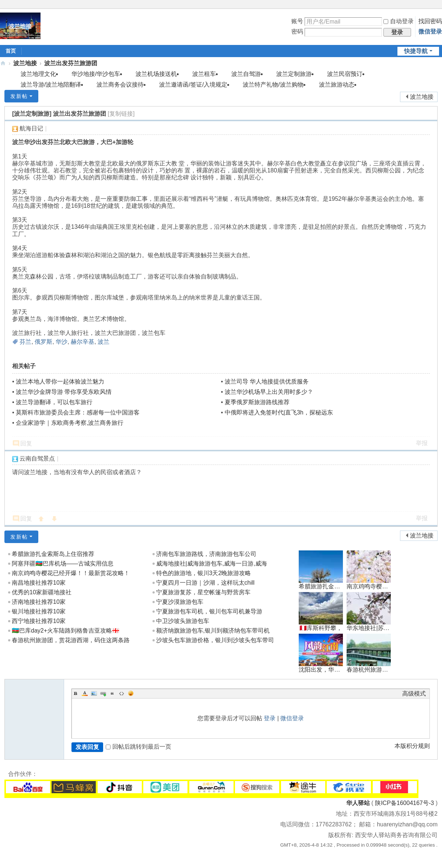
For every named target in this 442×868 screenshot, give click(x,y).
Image (94, 693)
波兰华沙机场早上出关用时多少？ (269, 392)
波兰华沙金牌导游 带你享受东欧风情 (64, 392)
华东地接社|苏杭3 (370, 628)
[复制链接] (121, 114)
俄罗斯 (43, 342)
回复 (26, 443)
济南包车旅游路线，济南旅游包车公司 (206, 554)
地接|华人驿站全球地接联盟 (3, 63)
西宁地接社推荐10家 (39, 621)
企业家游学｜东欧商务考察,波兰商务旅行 (70, 423)
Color (85, 693)
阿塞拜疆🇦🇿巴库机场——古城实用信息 (63, 563)
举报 (422, 443)
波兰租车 (204, 74)
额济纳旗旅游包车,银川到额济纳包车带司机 (213, 631)
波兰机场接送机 (156, 74)
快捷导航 (416, 51)
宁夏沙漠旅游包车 (180, 602)
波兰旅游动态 (337, 85)
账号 (297, 21)
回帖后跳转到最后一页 (138, 747)
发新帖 (19, 96)
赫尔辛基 (83, 342)
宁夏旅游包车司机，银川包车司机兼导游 (209, 611)
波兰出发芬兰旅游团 (71, 63)
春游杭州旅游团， (370, 670)
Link (103, 693)
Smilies (131, 693)
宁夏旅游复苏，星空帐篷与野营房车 (203, 592)
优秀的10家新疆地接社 (42, 592)
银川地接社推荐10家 (39, 611)
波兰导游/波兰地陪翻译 (51, 85)
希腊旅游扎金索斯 (322, 586)
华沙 (62, 342)
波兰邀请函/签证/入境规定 (193, 85)
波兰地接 (25, 63)
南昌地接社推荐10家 (39, 583)
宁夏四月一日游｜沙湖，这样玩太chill (206, 583)
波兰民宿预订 (345, 74)
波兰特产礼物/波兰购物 (273, 85)
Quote (112, 693)
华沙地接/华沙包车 (96, 74)
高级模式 (414, 694)
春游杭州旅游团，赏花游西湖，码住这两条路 (71, 640)
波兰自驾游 (246, 74)
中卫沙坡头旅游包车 (183, 621)
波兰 (104, 342)
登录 (270, 718)
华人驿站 (358, 803)
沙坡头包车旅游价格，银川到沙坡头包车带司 (215, 640)
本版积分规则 (412, 746)
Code (122, 693)
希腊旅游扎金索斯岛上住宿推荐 (53, 554)
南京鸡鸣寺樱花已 (370, 586)
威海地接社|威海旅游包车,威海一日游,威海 (212, 563)
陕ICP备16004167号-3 (404, 803)
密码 (297, 31)
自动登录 (399, 21)
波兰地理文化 (38, 74)
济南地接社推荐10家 (39, 602)
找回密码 (430, 21)
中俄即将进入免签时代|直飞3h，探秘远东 (279, 412)
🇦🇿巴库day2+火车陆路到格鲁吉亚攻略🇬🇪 (66, 631)
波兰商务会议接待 (120, 85)
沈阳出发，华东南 (322, 670)
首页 (11, 51)
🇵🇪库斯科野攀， (321, 628)
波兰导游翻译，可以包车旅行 (54, 402)
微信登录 (430, 31)
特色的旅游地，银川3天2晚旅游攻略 (204, 573)
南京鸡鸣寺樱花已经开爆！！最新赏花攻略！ (71, 573)
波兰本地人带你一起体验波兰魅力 (60, 381)
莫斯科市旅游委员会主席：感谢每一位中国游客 (78, 412)
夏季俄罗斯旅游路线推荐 (257, 402)
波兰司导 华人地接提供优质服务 (267, 381)
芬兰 (25, 342)
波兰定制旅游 (294, 74)
